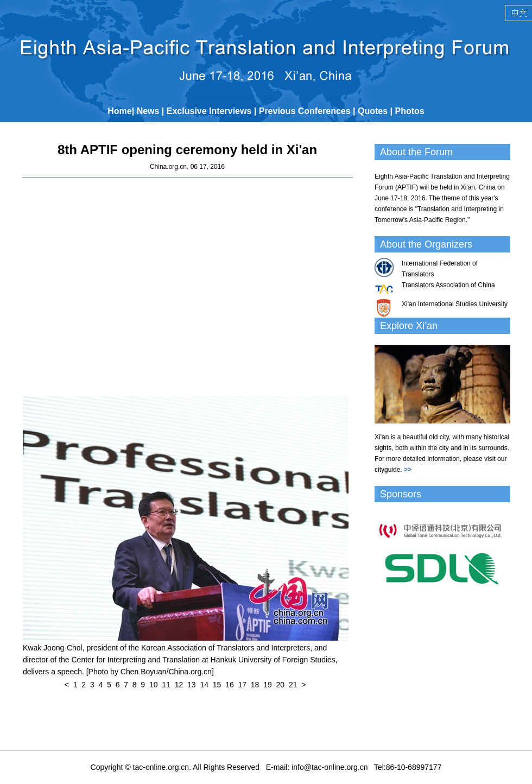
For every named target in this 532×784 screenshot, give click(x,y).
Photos (410, 111)
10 (154, 685)
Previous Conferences (305, 111)
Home (119, 111)
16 (230, 685)
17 (242, 685)
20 (281, 685)
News (148, 111)
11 (166, 685)
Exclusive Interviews (209, 111)
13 (192, 685)
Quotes (373, 111)
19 (268, 685)
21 (293, 685)
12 (179, 685)
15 (217, 685)
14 (204, 685)
